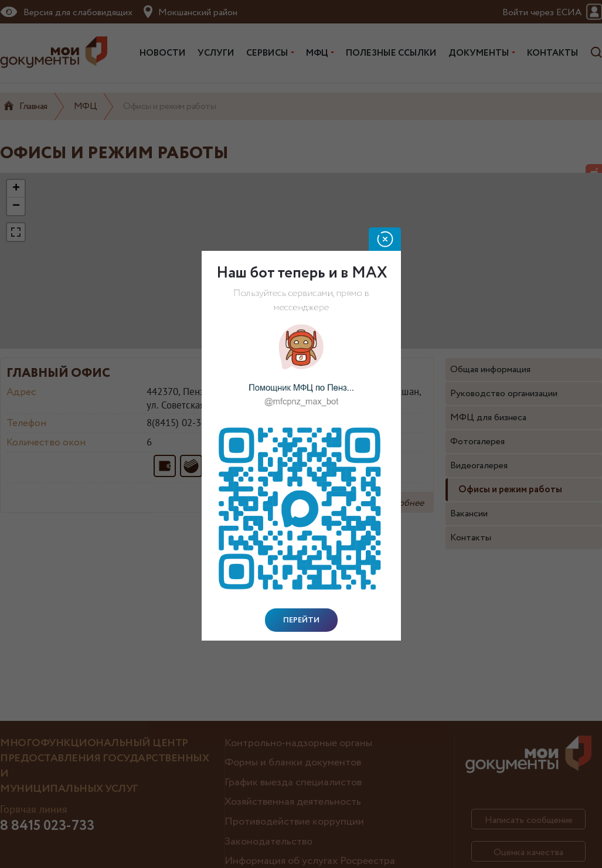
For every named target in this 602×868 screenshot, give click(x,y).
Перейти (301, 620)
